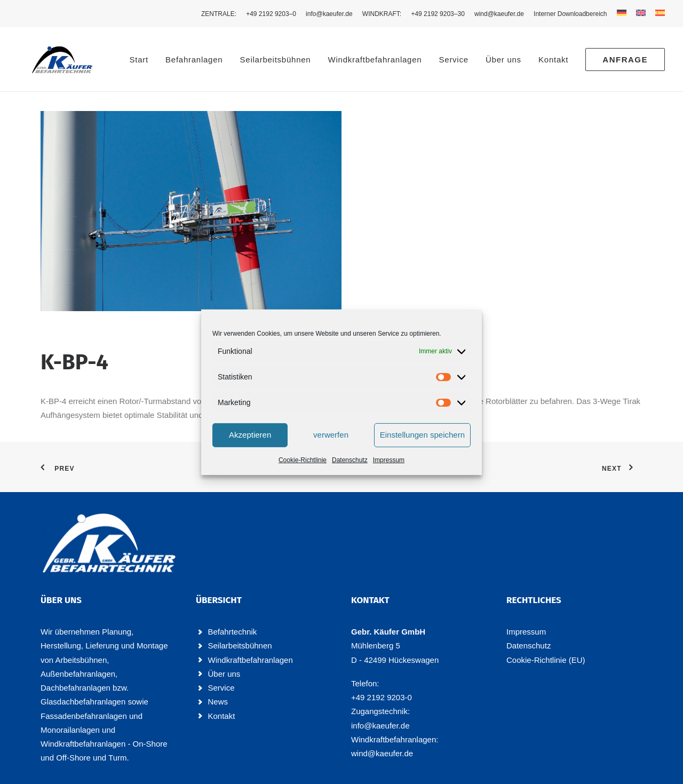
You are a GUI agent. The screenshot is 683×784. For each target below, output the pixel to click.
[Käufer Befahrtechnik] (51, 59)
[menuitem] (221, 14)
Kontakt (222, 715)
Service (221, 688)
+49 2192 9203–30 (438, 14)
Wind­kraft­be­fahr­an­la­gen (375, 60)
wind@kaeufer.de (499, 14)
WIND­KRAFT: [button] (382, 14)
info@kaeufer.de (329, 14)
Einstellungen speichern (422, 435)
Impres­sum (389, 460)
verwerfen (331, 435)
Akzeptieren (250, 435)
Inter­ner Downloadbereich (570, 14)
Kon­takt (553, 60)
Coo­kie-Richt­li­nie (303, 460)
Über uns (503, 60)
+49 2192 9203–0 (271, 14)
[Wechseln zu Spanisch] (658, 13)
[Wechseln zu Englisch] (641, 13)
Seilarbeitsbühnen (240, 646)
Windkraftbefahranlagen (251, 659)
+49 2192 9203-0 (382, 697)
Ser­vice (454, 60)
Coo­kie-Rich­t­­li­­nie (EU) (546, 659)
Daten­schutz (350, 460)
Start (138, 60)
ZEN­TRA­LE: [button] (219, 14)
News (218, 702)
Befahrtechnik (233, 632)
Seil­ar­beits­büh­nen (276, 60)
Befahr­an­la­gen (194, 60)
